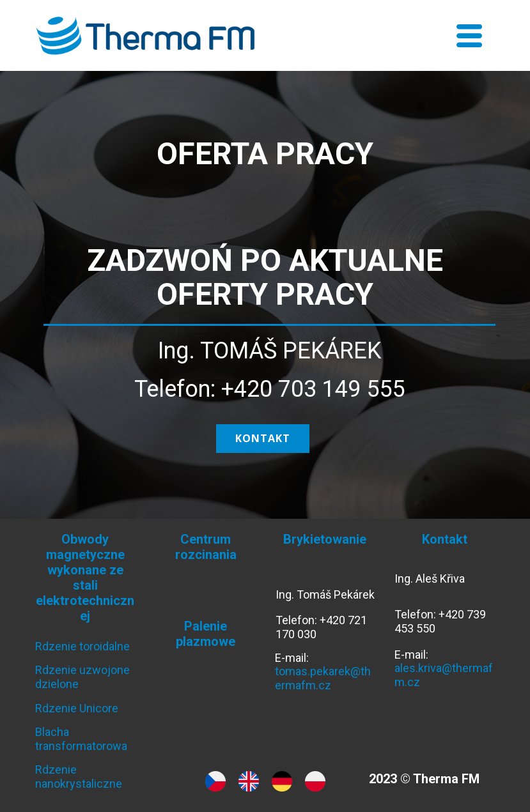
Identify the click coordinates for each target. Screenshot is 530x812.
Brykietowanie (325, 539)
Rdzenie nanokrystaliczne (79, 777)
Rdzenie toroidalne (82, 646)
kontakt (263, 438)
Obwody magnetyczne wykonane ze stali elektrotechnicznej (85, 578)
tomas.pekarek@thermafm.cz (323, 678)
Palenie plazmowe (206, 634)
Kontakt (445, 539)
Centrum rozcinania (206, 547)
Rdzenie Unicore (77, 708)
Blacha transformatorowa (81, 739)
